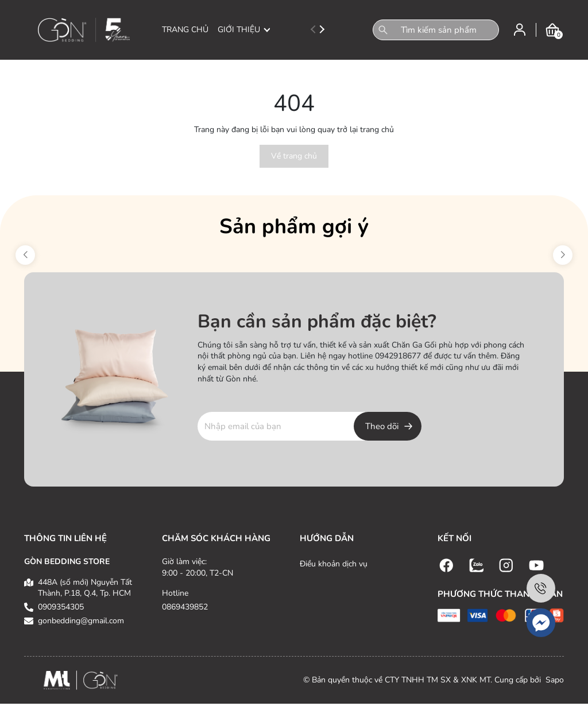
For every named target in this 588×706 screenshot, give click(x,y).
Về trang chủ (294, 156)
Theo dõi (382, 426)
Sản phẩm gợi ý (294, 227)
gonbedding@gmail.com (81, 621)
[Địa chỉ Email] (310, 426)
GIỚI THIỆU (244, 30)
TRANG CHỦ (185, 30)
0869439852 (185, 607)
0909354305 (61, 607)
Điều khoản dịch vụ (334, 564)
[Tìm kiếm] (383, 30)
